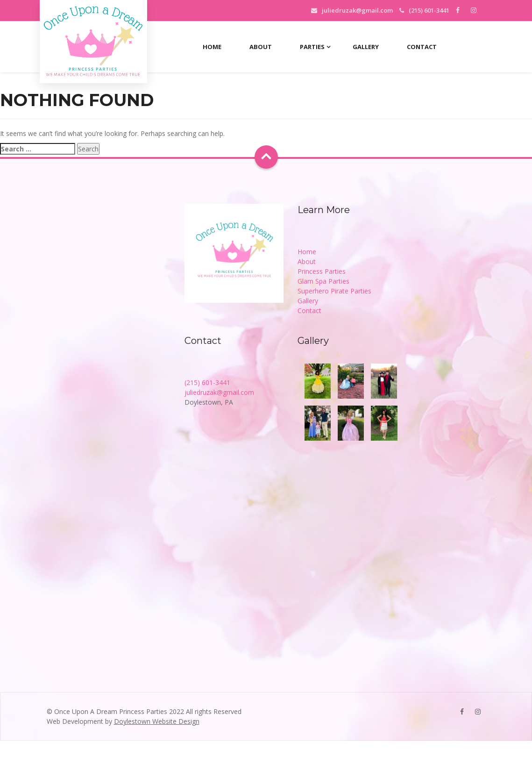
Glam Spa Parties (323, 281)
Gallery (366, 47)
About (261, 47)
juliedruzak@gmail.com (357, 10)
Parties (312, 47)
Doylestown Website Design (157, 721)
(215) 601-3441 (207, 382)
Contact (422, 47)
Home (212, 47)
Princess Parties (322, 271)
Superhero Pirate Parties (334, 291)
